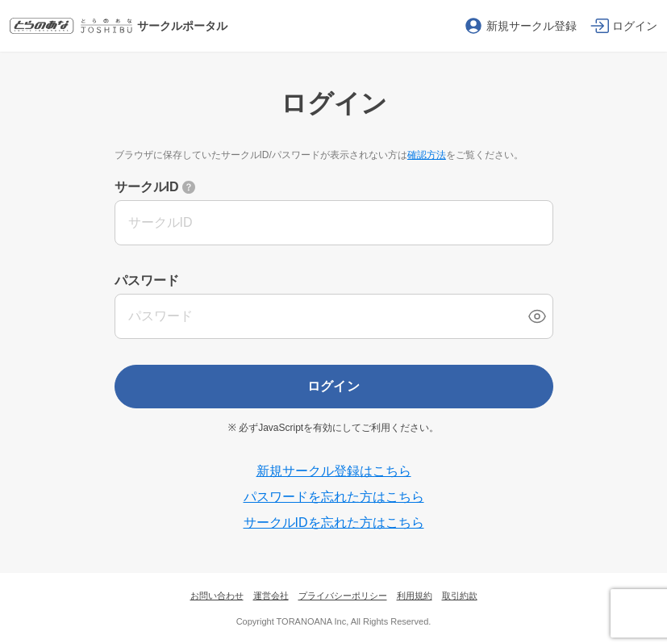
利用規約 (415, 596)
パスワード (147, 280)
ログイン (334, 386)
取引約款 (460, 596)
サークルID (147, 187)
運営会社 (271, 596)
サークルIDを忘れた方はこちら (334, 523)
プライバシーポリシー (343, 596)
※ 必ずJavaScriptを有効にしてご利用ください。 (333, 428)
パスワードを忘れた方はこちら (334, 497)
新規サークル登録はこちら (334, 471)
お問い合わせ (217, 596)
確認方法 (427, 155)
